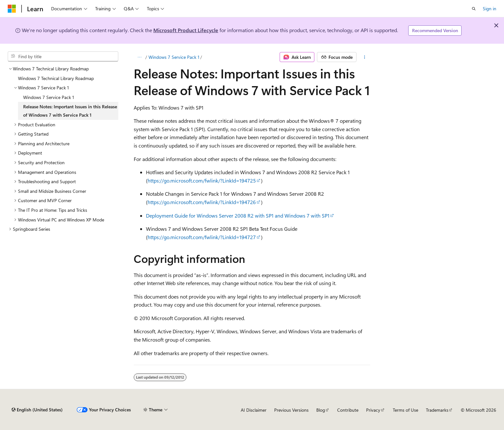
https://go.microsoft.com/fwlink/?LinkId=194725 (202, 180)
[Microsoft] (12, 9)
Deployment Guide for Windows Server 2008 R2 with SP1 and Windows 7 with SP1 (238, 215)
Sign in (490, 9)
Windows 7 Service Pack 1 (174, 57)
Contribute (348, 410)
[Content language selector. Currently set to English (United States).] (37, 410)
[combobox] (63, 57)
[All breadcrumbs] (139, 57)
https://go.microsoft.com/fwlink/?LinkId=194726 (202, 202)
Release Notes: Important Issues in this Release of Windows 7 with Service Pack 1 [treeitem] (70, 111)
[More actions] (365, 57)
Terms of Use (405, 410)
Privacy (373, 410)
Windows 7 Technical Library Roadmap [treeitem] (56, 78)
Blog (321, 410)
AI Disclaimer (254, 410)
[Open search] (474, 9)
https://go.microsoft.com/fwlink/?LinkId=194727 (202, 237)
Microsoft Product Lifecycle (186, 30)
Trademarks (437, 410)
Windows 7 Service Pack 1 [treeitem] (49, 97)
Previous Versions (291, 410)
